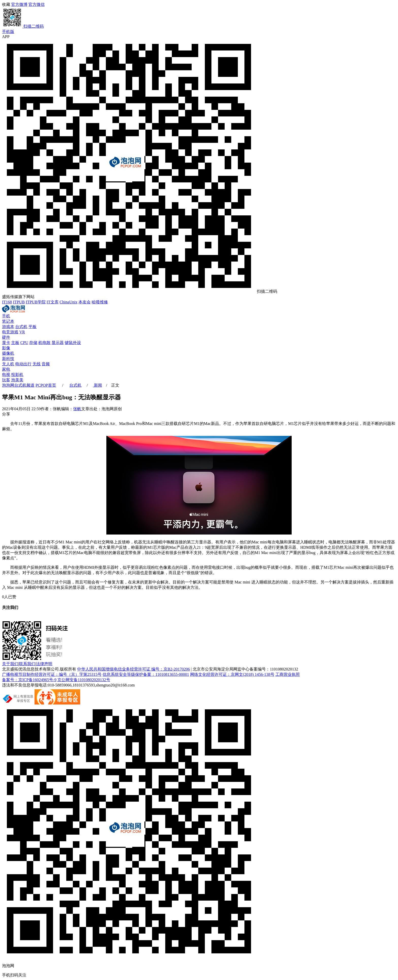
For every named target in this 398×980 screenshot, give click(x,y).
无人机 (8, 364)
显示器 (58, 343)
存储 (33, 343)
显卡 (6, 343)
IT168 (7, 302)
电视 (6, 375)
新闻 (97, 385)
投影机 (17, 375)
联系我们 (27, 664)
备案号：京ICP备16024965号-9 (29, 680)
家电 (6, 369)
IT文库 (53, 302)
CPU (24, 343)
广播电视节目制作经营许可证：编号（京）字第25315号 (52, 674)
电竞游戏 (10, 332)
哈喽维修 (100, 302)
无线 (37, 364)
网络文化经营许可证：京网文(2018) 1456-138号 (232, 674)
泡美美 (17, 380)
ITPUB (19, 302)
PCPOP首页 (46, 385)
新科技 (8, 359)
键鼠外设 (73, 343)
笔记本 (8, 321)
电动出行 (23, 364)
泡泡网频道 (18, 385)
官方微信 (199, 16)
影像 (6, 348)
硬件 (6, 337)
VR (22, 332)
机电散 (44, 343)
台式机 (21, 327)
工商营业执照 (288, 674)
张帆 (77, 409)
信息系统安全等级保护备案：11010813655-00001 (146, 674)
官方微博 (19, 4)
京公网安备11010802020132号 (84, 680)
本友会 (85, 302)
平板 (32, 327)
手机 (6, 316)
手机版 (8, 32)
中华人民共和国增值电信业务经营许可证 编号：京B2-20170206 (134, 669)
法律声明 (44, 664)
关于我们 (10, 664)
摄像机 (8, 353)
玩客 (6, 380)
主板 (15, 343)
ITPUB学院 (36, 302)
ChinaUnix (69, 302)
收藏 (6, 4)
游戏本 (8, 327)
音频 (46, 364)
